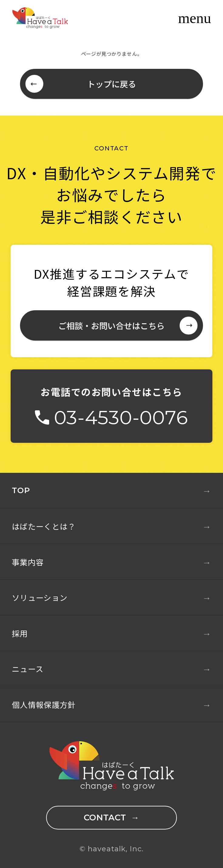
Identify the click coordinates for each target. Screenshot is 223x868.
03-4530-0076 (121, 418)
